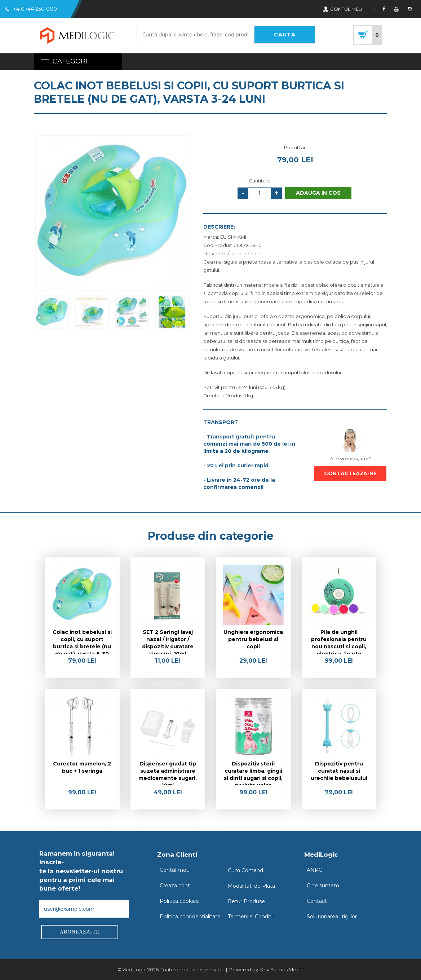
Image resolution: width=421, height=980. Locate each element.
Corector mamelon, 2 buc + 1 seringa (82, 767)
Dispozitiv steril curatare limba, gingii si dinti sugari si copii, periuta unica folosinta (253, 773)
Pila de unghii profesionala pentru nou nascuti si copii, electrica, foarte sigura (339, 641)
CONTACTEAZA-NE (350, 473)
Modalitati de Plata (251, 886)
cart (367, 35)
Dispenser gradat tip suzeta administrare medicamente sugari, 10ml (168, 773)
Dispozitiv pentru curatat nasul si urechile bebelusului (339, 771)
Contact (317, 901)
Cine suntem (323, 886)
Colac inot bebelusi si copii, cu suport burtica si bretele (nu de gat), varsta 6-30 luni (82, 641)
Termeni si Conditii (251, 917)
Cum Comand (245, 870)
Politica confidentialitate (190, 917)
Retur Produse (246, 901)
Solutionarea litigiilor (332, 917)
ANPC (314, 870)
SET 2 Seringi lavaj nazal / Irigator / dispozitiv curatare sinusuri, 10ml (168, 641)
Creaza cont (175, 886)
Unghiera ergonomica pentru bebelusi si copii (253, 639)
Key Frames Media (282, 970)
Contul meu (175, 870)
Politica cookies (179, 901)
